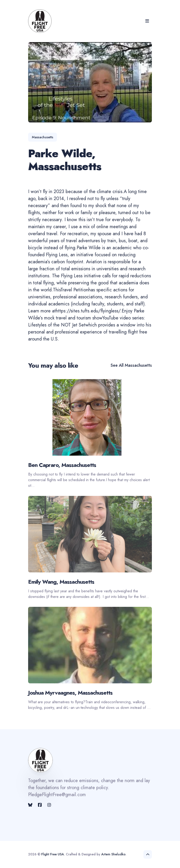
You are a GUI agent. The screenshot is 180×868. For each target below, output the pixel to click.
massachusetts (43, 137)
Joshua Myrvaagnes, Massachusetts (70, 693)
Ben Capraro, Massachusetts (62, 465)
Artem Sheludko (113, 854)
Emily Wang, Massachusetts (61, 582)
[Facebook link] (40, 805)
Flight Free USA (53, 854)
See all (131, 365)
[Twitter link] (31, 805)
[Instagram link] (49, 805)
